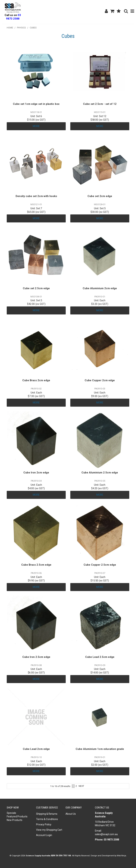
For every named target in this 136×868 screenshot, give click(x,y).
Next (81, 786)
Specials (11, 813)
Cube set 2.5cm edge (36, 288)
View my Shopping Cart (49, 830)
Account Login (44, 835)
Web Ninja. (122, 856)
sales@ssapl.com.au (106, 834)
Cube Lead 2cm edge (36, 749)
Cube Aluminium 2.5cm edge (100, 473)
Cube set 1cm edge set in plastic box (36, 104)
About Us (71, 814)
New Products (15, 820)
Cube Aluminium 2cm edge (100, 288)
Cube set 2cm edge (100, 196)
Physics (21, 28)
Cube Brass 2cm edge (36, 380)
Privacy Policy (44, 824)
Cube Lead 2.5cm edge (100, 657)
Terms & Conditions (47, 819)
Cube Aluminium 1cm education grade (100, 749)
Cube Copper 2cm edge (100, 380)
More (36, 126)
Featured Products (17, 816)
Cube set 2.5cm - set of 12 (100, 104)
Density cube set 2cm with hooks (36, 196)
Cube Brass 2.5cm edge (36, 565)
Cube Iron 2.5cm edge (36, 657)
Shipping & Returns (47, 814)
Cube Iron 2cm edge (36, 473)
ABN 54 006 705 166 (61, 856)
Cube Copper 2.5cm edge (100, 565)
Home (10, 28)
